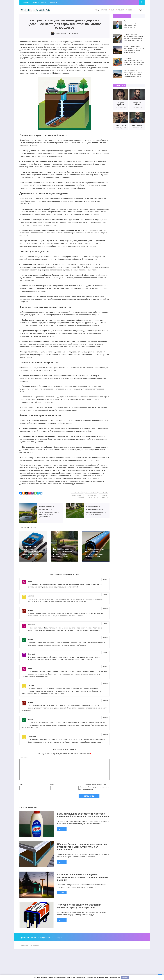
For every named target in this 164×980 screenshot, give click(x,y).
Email (52, 784)
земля (105, 493)
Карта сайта (24, 938)
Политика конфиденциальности (42, 938)
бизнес (76, 493)
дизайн (84, 493)
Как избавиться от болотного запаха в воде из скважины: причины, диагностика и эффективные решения (28, 513)
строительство (93, 497)
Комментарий (25, 758)
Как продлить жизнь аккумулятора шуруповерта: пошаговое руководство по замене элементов (32, 551)
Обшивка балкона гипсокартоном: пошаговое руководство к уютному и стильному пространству (83, 847)
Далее (62, 832)
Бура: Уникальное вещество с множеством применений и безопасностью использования (82, 817)
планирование (91, 495)
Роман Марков (61, 33)
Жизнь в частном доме (35, 10)
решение (80, 497)
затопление (95, 493)
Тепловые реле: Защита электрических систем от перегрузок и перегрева (79, 906)
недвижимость (77, 495)
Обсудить (75, 33)
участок (105, 497)
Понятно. (125, 977)
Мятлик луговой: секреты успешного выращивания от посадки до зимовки (75, 510)
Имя (21, 784)
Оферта (59, 938)
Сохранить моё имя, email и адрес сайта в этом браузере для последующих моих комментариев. (94, 787)
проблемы (104, 495)
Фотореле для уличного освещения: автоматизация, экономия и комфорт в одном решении (83, 877)
